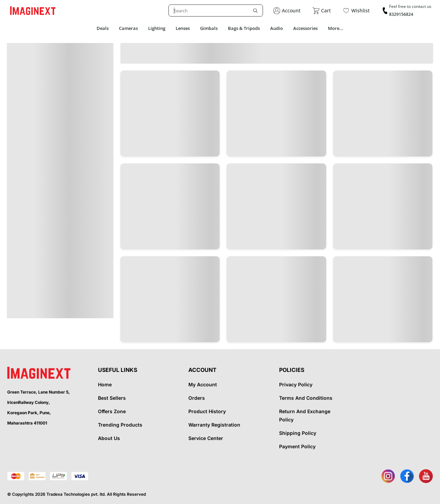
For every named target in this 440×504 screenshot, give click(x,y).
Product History (207, 411)
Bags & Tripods (244, 28)
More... (336, 28)
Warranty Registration (214, 425)
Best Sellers (112, 398)
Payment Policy (297, 446)
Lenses (183, 28)
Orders (197, 398)
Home (105, 384)
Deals (103, 28)
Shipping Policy (298, 433)
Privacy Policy (296, 384)
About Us (109, 438)
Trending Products (120, 425)
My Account (203, 384)
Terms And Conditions (306, 398)
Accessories (305, 28)
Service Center (206, 438)
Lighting (157, 28)
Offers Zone (112, 411)
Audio (277, 28)
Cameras (128, 28)
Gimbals (209, 28)
